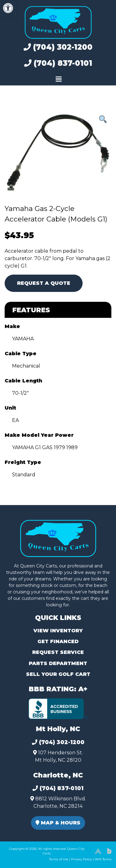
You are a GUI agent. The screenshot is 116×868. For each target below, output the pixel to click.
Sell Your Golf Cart (58, 674)
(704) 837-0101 (58, 63)
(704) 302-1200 (58, 47)
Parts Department (58, 663)
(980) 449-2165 (21, 856)
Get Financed (58, 641)
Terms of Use (59, 859)
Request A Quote (44, 283)
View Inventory (58, 631)
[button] (8, 8)
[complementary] (97, 849)
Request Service (58, 652)
